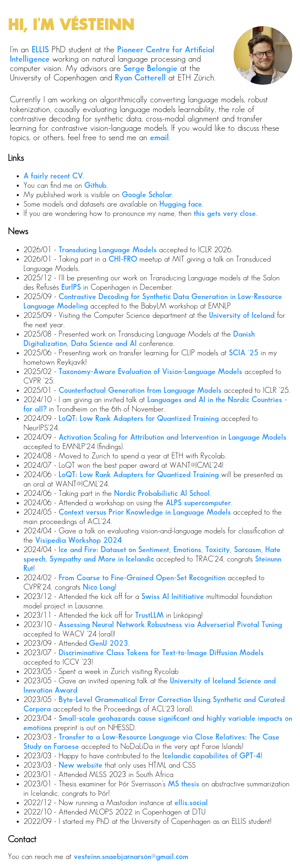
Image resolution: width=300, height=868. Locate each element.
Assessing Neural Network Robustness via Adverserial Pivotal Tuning (170, 625)
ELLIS (40, 50)
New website (80, 765)
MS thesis (184, 784)
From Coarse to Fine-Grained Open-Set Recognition (142, 578)
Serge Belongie (150, 69)
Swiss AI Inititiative (173, 597)
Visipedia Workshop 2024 (79, 540)
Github (95, 185)
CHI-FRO (123, 259)
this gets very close (225, 214)
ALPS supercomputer (198, 503)
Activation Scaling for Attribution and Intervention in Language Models (172, 437)
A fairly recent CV (53, 176)
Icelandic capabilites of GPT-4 (212, 756)
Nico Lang (99, 587)
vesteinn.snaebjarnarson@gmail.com (131, 857)
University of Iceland (242, 315)
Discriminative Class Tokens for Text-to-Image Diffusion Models (161, 653)
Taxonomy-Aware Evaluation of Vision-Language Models (150, 372)
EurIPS (71, 287)
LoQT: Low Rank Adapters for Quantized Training (139, 419)
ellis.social (191, 803)
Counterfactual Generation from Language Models (140, 390)
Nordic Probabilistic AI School (162, 494)
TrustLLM (149, 615)
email (159, 138)
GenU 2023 (109, 643)
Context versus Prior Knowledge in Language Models (145, 512)
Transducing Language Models (108, 250)
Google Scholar (147, 195)
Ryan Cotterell (140, 78)
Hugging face (181, 204)
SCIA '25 (244, 353)
